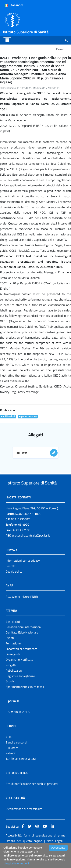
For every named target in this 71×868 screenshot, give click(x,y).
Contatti (11, 580)
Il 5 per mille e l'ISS (18, 726)
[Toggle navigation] (7, 40)
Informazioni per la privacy (23, 575)
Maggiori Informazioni (16, 863)
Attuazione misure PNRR (22, 611)
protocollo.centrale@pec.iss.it (31, 550)
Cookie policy (14, 586)
